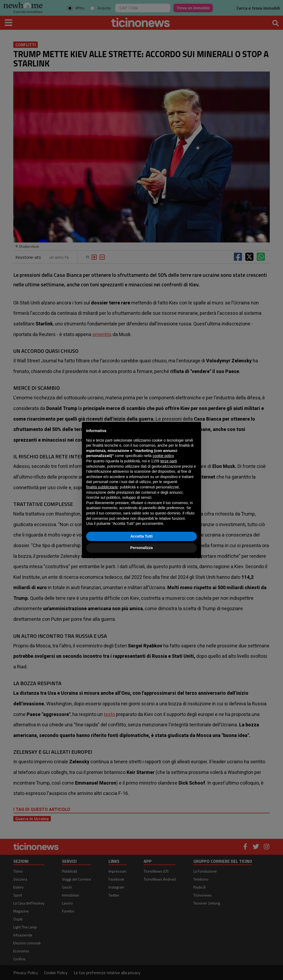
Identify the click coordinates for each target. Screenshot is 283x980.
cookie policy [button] (163, 456)
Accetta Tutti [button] (141, 536)
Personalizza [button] (142, 548)
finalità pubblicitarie (102, 487)
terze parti (169, 461)
